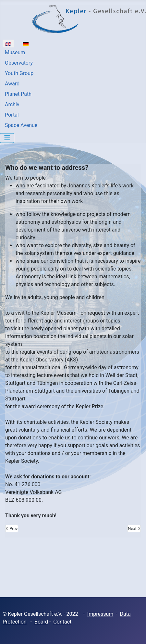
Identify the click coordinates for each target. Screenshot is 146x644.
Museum (15, 52)
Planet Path (18, 94)
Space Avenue (21, 125)
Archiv (12, 104)
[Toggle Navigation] (7, 138)
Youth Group (19, 73)
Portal (12, 115)
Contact (62, 622)
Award (12, 84)
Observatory (19, 63)
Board (41, 622)
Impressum (100, 614)
